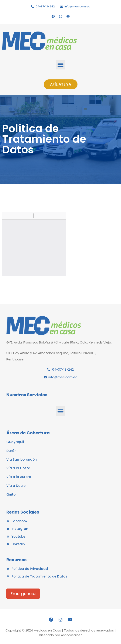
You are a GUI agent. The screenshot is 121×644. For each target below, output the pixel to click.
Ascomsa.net (71, 635)
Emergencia (23, 594)
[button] (61, 65)
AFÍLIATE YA (61, 84)
